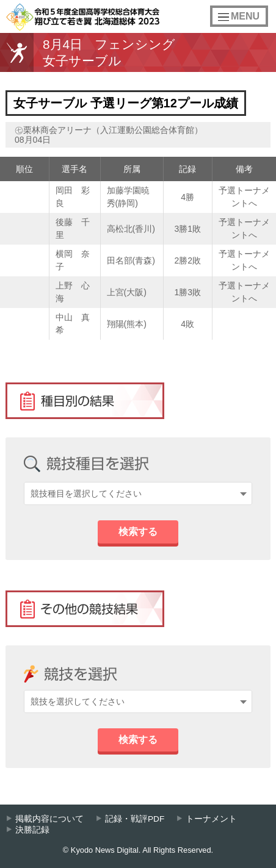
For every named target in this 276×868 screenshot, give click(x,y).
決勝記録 (32, 830)
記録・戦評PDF (135, 819)
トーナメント (211, 819)
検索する (138, 532)
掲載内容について (49, 819)
